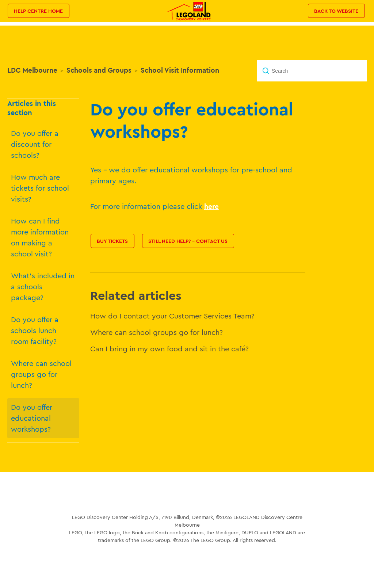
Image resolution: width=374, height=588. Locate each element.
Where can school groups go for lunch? (41, 374)
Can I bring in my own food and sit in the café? (169, 349)
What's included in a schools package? (43, 287)
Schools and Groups (99, 70)
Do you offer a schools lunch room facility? (35, 330)
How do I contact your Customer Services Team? (172, 316)
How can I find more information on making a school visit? (40, 237)
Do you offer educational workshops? (32, 418)
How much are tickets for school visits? (40, 188)
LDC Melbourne (32, 70)
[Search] (312, 71)
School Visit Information (180, 70)
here (211, 206)
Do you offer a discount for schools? (35, 144)
